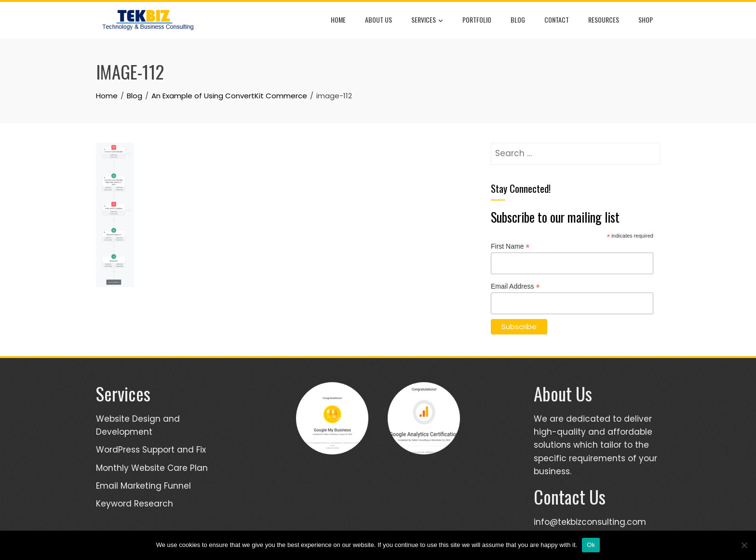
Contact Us (570, 497)
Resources (604, 20)
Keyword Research (135, 504)
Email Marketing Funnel (143, 486)
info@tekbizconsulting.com (590, 522)
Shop (646, 20)
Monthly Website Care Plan (152, 468)
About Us (378, 20)
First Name (510, 247)
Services (427, 20)
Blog (518, 20)
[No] (744, 545)
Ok (591, 545)
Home (338, 20)
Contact (557, 20)
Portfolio (477, 20)
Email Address (515, 287)
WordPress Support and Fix (151, 450)
